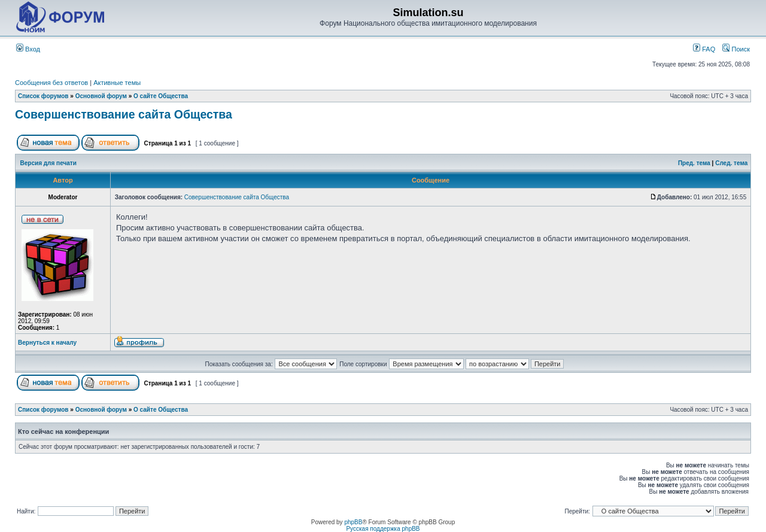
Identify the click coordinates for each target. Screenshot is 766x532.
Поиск (736, 49)
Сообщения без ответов (51, 83)
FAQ (704, 49)
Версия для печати (48, 163)
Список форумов (43, 96)
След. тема (731, 163)
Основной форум (101, 96)
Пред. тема (694, 163)
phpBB (353, 522)
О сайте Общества (161, 96)
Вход (28, 49)
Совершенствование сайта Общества (124, 114)
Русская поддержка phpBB (383, 529)
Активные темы (117, 83)
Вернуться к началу (47, 343)
